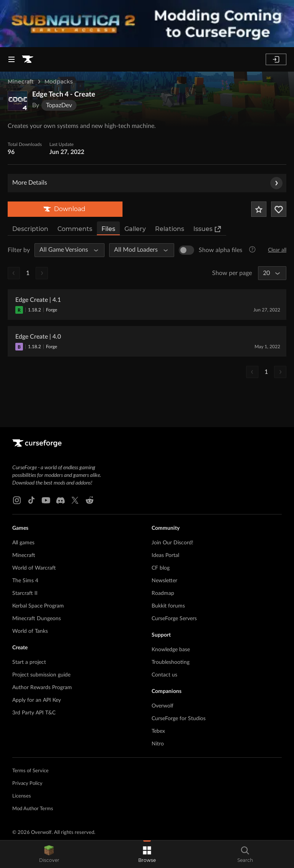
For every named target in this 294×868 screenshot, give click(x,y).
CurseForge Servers (174, 619)
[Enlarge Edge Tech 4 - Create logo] (18, 101)
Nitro (158, 744)
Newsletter (164, 581)
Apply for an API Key (37, 700)
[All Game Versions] (66, 250)
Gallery (135, 229)
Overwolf (163, 706)
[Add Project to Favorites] (259, 209)
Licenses (22, 796)
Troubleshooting (171, 662)
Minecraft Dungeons (37, 619)
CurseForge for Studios (179, 719)
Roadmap (163, 593)
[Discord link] (60, 500)
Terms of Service (30, 771)
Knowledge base (171, 650)
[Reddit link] (90, 500)
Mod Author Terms (33, 809)
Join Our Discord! (172, 543)
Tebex (158, 731)
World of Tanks (30, 631)
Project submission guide (41, 675)
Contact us (164, 675)
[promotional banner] (147, 24)
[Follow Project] (279, 209)
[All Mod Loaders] (138, 250)
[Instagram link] (17, 500)
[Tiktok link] (31, 500)
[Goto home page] (28, 59)
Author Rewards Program (42, 688)
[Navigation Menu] (11, 59)
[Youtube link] (46, 500)
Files (108, 229)
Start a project (29, 662)
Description (30, 229)
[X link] (75, 500)
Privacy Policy (27, 784)
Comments (75, 229)
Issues (207, 229)
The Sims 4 (25, 581)
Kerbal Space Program (38, 606)
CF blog (161, 568)
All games (23, 543)
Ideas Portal (165, 555)
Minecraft (21, 82)
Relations (170, 229)
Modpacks (59, 82)
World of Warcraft (34, 568)
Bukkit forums (168, 606)
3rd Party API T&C (34, 713)
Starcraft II (25, 593)
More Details (147, 183)
